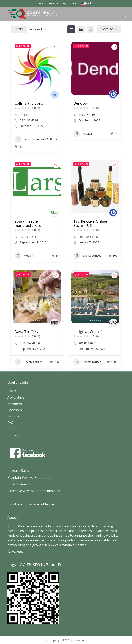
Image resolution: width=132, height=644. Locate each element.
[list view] (81, 29)
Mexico (25, 115)
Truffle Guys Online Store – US (90, 223)
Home (12, 391)
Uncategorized (87, 256)
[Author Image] (55, 95)
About (12, 429)
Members (15, 404)
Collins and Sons (29, 103)
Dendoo (80, 103)
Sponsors (15, 410)
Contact (13, 435)
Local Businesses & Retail (36, 139)
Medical (83, 134)
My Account (69, 4)
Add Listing (16, 397)
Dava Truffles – (28, 332)
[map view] (91, 29)
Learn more (16, 552)
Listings (13, 416)
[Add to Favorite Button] (56, 47)
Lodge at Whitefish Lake (94, 332)
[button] (92, 210)
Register (54, 4)
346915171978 (88, 115)
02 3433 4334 (29, 120)
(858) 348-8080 (89, 237)
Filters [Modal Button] (19, 29)
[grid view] (71, 29)
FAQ (10, 423)
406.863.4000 (87, 343)
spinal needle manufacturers (28, 223)
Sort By (107, 29)
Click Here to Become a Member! (32, 504)
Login (41, 4)
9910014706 (28, 237)
